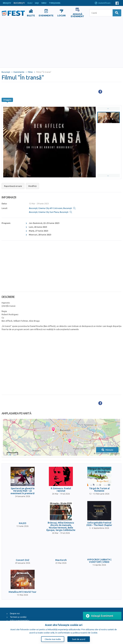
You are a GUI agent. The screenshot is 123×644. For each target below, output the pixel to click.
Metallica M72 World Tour (23, 592)
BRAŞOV (7, 3)
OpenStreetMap (102, 453)
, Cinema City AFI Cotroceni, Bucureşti (50, 208)
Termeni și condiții (18, 617)
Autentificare (102, 3)
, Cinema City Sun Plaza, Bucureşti (49, 212)
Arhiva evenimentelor (20, 621)
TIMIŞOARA (55, 3)
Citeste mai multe (53, 639)
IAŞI (37, 3)
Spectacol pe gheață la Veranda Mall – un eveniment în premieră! (23, 491)
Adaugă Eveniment (100, 616)
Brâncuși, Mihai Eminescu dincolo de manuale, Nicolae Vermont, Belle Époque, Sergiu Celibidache (61, 526)
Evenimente (19, 72)
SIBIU (44, 3)
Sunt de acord (79, 639)
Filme (30, 72)
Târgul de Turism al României (99, 490)
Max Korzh (61, 560)
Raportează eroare (13, 186)
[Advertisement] (62, 44)
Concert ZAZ (23, 560)
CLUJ (30, 3)
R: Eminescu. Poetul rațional (61, 490)
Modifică (32, 186)
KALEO (23, 523)
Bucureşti (6, 72)
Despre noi (15, 613)
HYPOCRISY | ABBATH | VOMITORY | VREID (99, 561)
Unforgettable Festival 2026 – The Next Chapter (99, 524)
